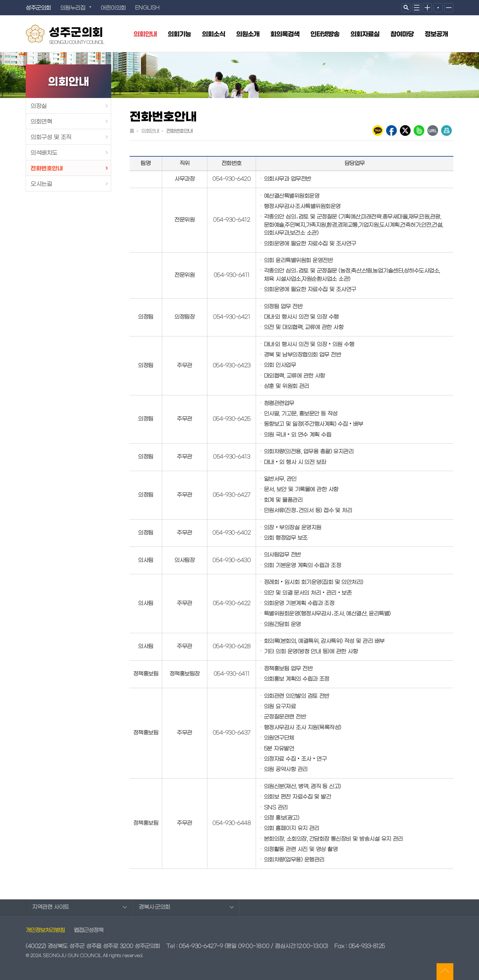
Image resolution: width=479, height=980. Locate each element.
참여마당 (402, 34)
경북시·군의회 (154, 907)
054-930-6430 (231, 561)
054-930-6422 (232, 604)
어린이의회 (113, 8)
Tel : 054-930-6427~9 (195, 946)
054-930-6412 (231, 220)
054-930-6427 (232, 495)
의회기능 (179, 34)
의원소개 (248, 34)
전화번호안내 (47, 169)
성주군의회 (76, 34)
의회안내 (145, 34)
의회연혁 (41, 122)
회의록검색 (285, 34)
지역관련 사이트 (51, 907)
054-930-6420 (231, 179)
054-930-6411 (232, 275)
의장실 (39, 106)
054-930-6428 (232, 647)
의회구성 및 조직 (51, 137)
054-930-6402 (231, 533)
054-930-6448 (231, 823)
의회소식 (214, 34)
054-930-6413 (231, 457)
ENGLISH (147, 8)
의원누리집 (73, 8)
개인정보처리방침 (45, 931)
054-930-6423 (232, 366)
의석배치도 (44, 153)
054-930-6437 (232, 733)
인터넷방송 (325, 34)
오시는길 (41, 184)
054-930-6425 (232, 419)
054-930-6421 (231, 317)
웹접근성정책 (89, 931)
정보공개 (436, 34)
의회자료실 (365, 34)
